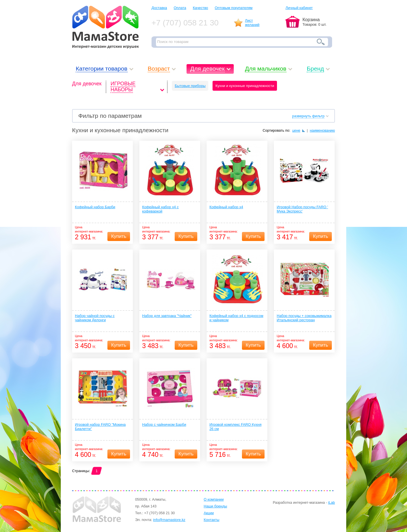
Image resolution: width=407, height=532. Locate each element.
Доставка (159, 8)
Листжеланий (252, 23)
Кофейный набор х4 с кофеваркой (160, 209)
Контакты (212, 520)
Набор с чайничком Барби (164, 424)
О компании (214, 499)
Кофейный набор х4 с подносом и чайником (236, 318)
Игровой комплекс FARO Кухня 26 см (235, 427)
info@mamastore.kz (169, 520)
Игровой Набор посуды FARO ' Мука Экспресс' (302, 209)
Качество (200, 8)
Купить (119, 236)
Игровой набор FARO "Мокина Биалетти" (100, 427)
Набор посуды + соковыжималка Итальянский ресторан (304, 318)
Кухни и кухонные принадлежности (245, 86)
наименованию (322, 130)
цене (296, 130)
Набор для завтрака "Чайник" (167, 316)
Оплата (180, 8)
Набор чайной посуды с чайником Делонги (95, 318)
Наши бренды (216, 506)
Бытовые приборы (190, 86)
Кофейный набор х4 (226, 207)
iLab (332, 502)
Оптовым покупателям (234, 8)
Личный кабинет (299, 8)
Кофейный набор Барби (95, 207)
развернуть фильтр (308, 116)
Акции (209, 513)
